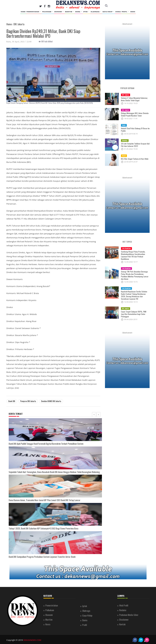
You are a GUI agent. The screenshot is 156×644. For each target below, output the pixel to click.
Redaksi (123, 609)
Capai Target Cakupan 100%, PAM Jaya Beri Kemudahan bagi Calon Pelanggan (134, 310)
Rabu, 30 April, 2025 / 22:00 (19, 42)
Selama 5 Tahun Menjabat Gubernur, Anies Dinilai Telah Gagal (134, 99)
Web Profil (124, 604)
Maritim (70, 12)
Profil (126, 12)
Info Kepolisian (126, 248)
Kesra (79, 12)
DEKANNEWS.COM (32, 639)
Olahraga (96, 12)
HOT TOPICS (127, 242)
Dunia (118, 12)
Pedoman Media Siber (129, 614)
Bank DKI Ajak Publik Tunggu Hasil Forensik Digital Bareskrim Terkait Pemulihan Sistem (42, 444)
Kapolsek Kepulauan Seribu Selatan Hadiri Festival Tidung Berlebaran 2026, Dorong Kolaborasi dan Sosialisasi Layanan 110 (135, 293)
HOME (23, 12)
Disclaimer (124, 618)
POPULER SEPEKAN (127, 88)
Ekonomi (59, 12)
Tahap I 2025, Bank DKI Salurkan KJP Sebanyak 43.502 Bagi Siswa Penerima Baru (40, 528)
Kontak (122, 623)
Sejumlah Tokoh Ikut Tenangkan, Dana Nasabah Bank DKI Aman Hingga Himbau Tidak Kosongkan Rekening (49, 472)
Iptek (86, 12)
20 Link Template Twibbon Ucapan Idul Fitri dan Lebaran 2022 (134, 145)
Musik (124, 156)
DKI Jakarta (125, 95)
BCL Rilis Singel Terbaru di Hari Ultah (134, 159)
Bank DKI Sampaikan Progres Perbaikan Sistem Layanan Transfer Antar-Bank (38, 556)
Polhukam (48, 12)
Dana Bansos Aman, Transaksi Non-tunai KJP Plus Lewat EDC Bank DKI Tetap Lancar (40, 500)
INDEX (133, 12)
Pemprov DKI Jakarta (28, 401)
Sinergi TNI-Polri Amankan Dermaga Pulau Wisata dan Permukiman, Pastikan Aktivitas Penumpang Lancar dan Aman (135, 274)
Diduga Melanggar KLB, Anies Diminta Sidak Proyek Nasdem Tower (134, 114)
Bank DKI (12, 401)
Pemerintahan (34, 12)
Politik (124, 125)
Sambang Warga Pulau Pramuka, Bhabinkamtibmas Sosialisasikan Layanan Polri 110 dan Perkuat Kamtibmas (133, 255)
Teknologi (125, 140)
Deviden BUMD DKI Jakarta (51, 401)
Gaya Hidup (109, 12)
